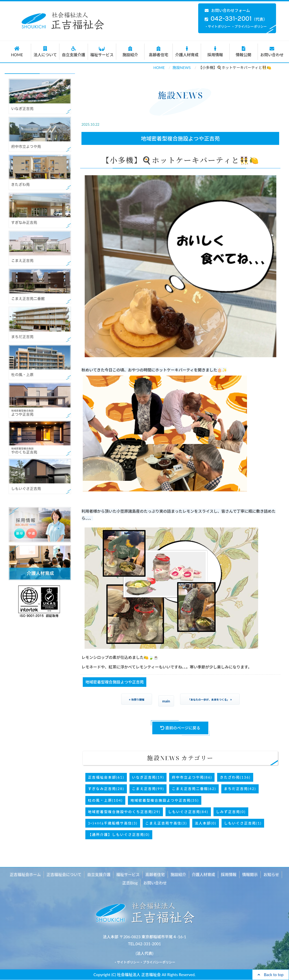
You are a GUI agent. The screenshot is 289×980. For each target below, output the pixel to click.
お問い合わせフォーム (227, 10)
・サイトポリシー (218, 27)
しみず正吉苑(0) (231, 812)
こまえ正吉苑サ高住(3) (166, 823)
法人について (45, 52)
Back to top (271, 975)
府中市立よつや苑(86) (192, 777)
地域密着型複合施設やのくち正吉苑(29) (124, 812)
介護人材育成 (187, 52)
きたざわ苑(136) (235, 777)
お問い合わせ (272, 52)
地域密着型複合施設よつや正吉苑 (180, 138)
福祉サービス (102, 52)
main (166, 701)
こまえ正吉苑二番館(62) (194, 789)
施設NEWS (182, 68)
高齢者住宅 (159, 52)
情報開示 (249, 875)
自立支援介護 (73, 52)
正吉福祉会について (65, 875)
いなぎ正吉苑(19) (148, 777)
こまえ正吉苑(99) (148, 789)
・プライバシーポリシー (249, 27)
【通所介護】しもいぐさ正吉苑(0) (119, 835)
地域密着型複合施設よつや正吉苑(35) (165, 800)
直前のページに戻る (180, 728)
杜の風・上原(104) (105, 800)
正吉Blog (130, 883)
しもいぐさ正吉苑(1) (243, 823)
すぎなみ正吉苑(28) (106, 789)
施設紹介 (130, 52)
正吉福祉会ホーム (27, 875)
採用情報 (215, 52)
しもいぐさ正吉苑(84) (188, 812)
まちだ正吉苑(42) (240, 789)
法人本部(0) (206, 823)
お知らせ (270, 875)
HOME (17, 52)
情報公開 (244, 52)
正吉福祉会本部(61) (106, 777)
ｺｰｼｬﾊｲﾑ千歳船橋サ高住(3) (113, 823)
